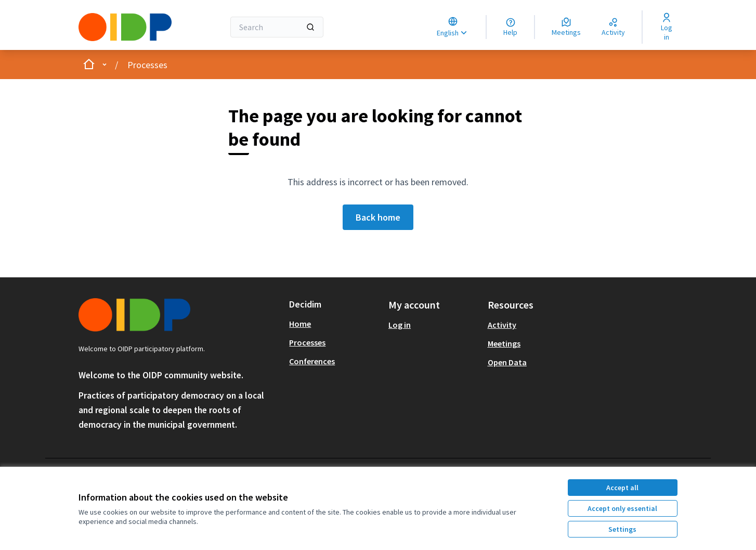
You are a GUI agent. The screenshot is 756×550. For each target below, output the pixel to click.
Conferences (312, 361)
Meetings (504, 343)
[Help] (510, 27)
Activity (502, 325)
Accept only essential (622, 508)
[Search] (277, 27)
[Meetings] (566, 27)
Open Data (507, 362)
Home (300, 324)
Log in (400, 325)
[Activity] (613, 27)
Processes (147, 65)
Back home (378, 217)
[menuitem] (335, 324)
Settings (622, 529)
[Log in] (666, 27)
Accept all (622, 488)
